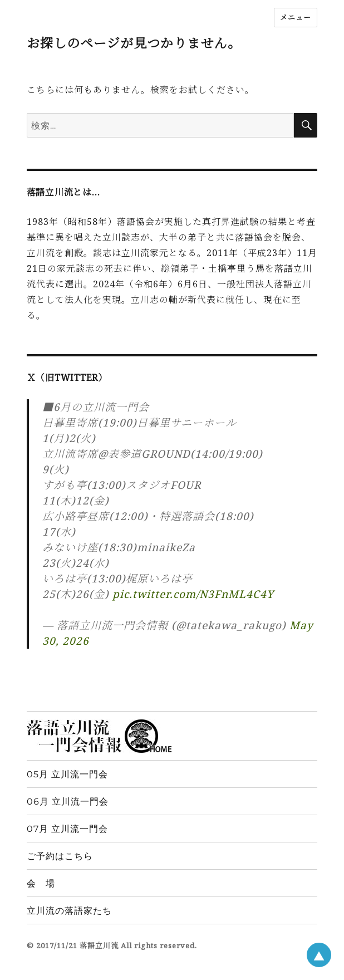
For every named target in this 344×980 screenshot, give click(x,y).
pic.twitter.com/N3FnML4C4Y (193, 594)
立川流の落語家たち (69, 911)
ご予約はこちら (60, 856)
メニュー (296, 17)
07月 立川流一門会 (67, 829)
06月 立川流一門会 (68, 802)
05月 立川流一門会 (67, 774)
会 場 (41, 883)
